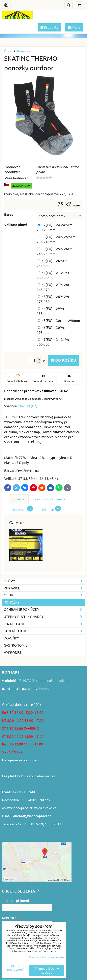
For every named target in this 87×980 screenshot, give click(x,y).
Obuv (44, 595)
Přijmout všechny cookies (47, 970)
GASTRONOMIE (16, 645)
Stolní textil (44, 631)
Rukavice (44, 588)
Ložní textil (44, 624)
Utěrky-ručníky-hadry (44, 617)
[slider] (44, 178)
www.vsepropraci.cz (17, 808)
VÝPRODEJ (12, 652)
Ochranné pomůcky (44, 609)
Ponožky (12, 602)
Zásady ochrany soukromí (46, 957)
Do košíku (63, 360)
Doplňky (11, 638)
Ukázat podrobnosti (16, 968)
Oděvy (44, 581)
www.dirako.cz (45, 808)
